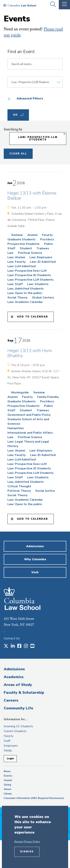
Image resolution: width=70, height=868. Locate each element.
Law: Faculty (17, 262)
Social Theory (17, 298)
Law (10, 253)
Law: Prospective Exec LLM (27, 271)
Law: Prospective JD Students (29, 275)
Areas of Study (18, 685)
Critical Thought (19, 486)
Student (26, 248)
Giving (7, 785)
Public (49, 244)
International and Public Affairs (30, 433)
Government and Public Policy (29, 415)
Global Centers (43, 298)
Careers (11, 700)
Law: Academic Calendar (25, 302)
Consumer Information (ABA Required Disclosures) (34, 798)
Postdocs (47, 239)
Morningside (20, 392)
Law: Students (38, 284)
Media (8, 751)
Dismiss (27, 852)
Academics (14, 677)
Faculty (47, 235)
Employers (11, 746)
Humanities (16, 428)
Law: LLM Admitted (22, 266)
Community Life (18, 708)
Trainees (43, 248)
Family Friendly (48, 397)
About (8, 789)
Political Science (30, 253)
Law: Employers (41, 257)
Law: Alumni (16, 257)
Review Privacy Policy (27, 842)
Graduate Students (22, 239)
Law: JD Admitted (43, 262)
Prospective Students (24, 244)
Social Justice (45, 491)
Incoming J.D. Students (18, 726)
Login (10, 759)
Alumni (32, 235)
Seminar (17, 235)
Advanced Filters (30, 98)
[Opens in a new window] (6, 646)
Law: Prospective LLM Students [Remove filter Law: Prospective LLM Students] (38, 138)
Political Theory (19, 491)
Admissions (14, 669)
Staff (11, 248)
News (7, 771)
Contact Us (12, 638)
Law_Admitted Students (26, 289)
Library (8, 794)
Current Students (15, 731)
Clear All (18, 154)
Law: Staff (15, 284)
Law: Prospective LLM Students (31, 280)
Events (8, 776)
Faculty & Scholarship (24, 693)
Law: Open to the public (25, 293)
